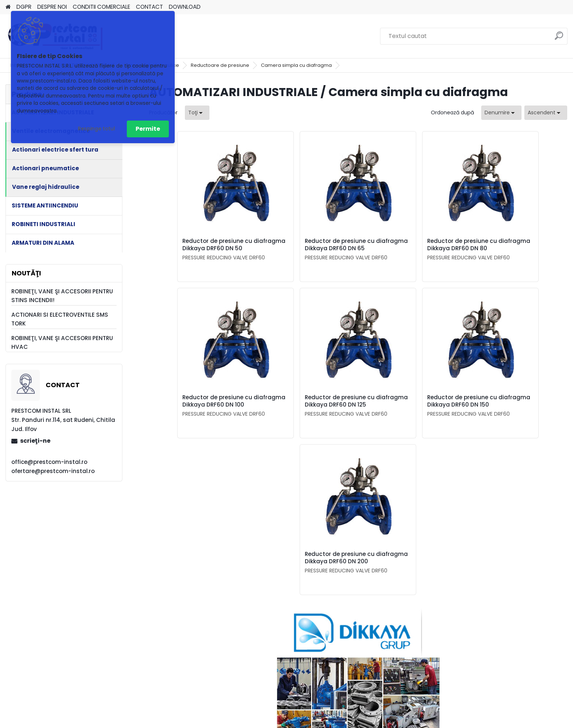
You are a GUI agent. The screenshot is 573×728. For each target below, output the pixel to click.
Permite (148, 129)
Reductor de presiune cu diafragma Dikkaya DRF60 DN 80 (408, 248)
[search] (559, 39)
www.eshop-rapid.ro (309, 721)
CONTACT (149, 7)
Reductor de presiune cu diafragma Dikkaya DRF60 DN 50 (199, 248)
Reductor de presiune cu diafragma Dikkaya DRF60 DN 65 (303, 248)
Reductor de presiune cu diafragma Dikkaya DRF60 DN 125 (251, 412)
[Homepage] (8, 7)
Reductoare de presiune (220, 65)
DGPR (24, 7)
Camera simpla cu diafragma (296, 65)
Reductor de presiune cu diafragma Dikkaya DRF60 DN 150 (356, 412)
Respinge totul (96, 129)
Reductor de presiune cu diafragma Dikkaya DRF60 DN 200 (461, 412)
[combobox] (501, 113)
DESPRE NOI (52, 7)
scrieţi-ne (35, 441)
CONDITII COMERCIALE (101, 7)
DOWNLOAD (185, 7)
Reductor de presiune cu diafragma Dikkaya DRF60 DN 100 (513, 248)
